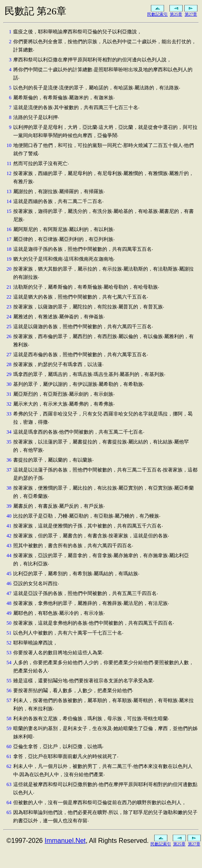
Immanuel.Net (65, 841)
